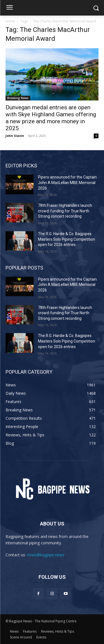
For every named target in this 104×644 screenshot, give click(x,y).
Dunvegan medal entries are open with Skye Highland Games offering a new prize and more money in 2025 (51, 118)
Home (10, 21)
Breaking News (18, 98)
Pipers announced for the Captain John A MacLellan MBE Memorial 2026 (67, 183)
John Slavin (15, 136)
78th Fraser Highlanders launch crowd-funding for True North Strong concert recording (65, 211)
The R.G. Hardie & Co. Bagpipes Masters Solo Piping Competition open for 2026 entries (67, 239)
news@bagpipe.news (46, 555)
